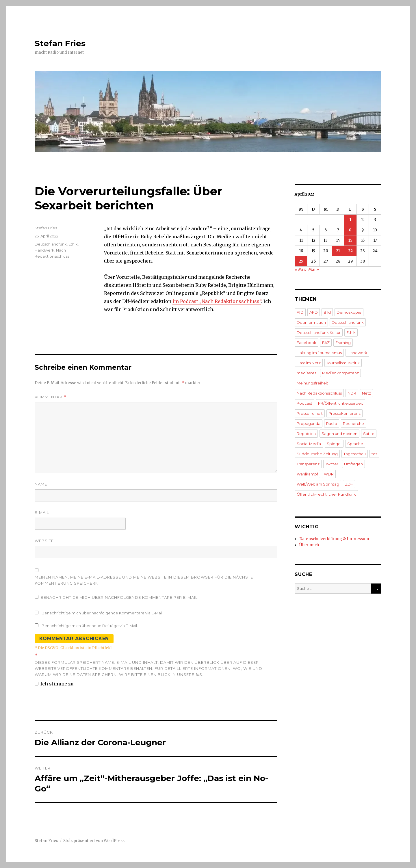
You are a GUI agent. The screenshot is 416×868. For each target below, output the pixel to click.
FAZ (326, 343)
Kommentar (50, 397)
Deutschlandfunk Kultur (319, 332)
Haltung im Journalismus (319, 353)
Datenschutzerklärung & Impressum (334, 539)
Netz (366, 393)
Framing (343, 343)
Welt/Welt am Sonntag (318, 484)
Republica (306, 434)
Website (44, 541)
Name (41, 484)
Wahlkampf (307, 474)
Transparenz (308, 464)
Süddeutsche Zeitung (317, 454)
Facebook (307, 343)
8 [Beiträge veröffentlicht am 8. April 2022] (350, 230)
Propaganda (309, 423)
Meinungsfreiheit (312, 383)
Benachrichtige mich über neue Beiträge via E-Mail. (90, 626)
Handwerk (44, 250)
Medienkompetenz (340, 373)
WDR (329, 474)
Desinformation (311, 322)
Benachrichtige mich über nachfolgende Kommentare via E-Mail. (103, 613)
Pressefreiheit (310, 413)
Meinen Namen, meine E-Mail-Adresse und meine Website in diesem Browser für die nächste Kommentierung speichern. (144, 580)
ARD (314, 312)
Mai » (314, 270)
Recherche (353, 423)
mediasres (307, 373)
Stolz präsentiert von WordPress (94, 841)
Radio (332, 423)
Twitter (332, 464)
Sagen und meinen (339, 434)
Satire (369, 434)
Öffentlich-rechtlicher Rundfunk (326, 494)
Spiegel (334, 444)
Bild (327, 312)
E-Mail (42, 512)
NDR (352, 393)
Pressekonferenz (344, 413)
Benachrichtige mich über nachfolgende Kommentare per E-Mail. (117, 597)
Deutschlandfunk (51, 244)
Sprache (355, 444)
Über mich (309, 545)
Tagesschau (355, 454)
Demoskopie (349, 312)
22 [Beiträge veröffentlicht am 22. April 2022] (350, 251)
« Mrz (300, 270)
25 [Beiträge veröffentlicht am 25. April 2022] (301, 261)
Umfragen (353, 464)
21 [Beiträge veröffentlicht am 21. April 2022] (338, 251)
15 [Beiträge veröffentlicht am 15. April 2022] (350, 240)
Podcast (304, 403)
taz (374, 454)
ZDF (349, 484)
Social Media (309, 444)
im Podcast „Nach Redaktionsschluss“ (217, 301)
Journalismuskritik (343, 363)
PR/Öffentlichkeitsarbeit (341, 403)
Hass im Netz (309, 363)
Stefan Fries (60, 43)
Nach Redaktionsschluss (319, 393)
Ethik (73, 244)
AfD (300, 312)
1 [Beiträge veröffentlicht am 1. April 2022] (350, 220)
